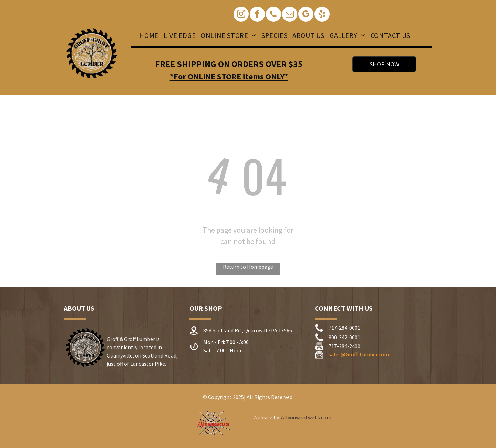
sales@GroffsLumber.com (359, 354)
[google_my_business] (306, 15)
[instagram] (241, 15)
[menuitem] (148, 35)
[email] (290, 15)
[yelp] (322, 15)
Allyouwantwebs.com (306, 417)
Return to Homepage (248, 267)
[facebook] (257, 15)
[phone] (273, 15)
